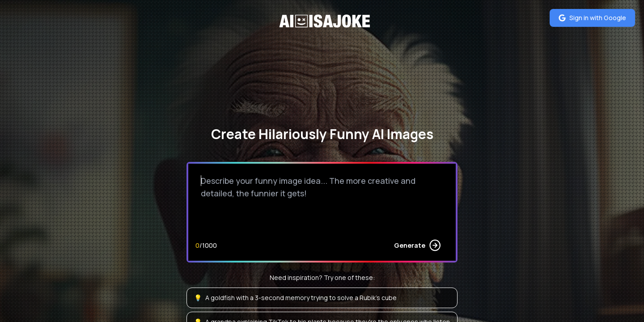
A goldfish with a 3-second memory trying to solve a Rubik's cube (295, 298)
